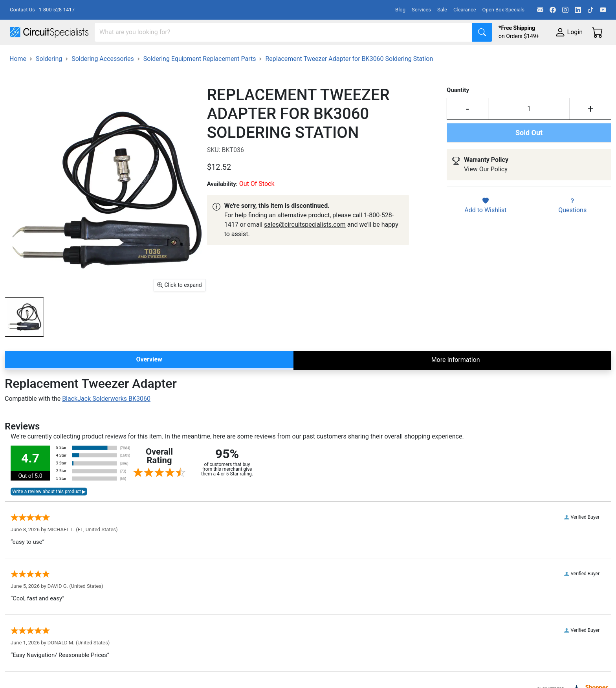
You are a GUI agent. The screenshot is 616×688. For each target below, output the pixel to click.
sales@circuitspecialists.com (305, 247)
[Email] (540, 10)
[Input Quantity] (529, 131)
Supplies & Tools (496, 56)
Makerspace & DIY (245, 56)
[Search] (283, 32)
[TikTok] (590, 10)
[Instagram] (565, 10)
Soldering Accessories (103, 81)
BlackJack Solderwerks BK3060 (106, 421)
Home (18, 81)
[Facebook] (553, 10)
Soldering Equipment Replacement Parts (200, 81)
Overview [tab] (149, 381)
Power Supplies (184, 56)
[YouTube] (603, 10)
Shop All (22, 56)
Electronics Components (423, 56)
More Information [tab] (456, 382)
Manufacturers (68, 56)
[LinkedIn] (578, 10)
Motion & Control (351, 56)
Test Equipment (125, 56)
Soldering (299, 56)
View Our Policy (486, 191)
